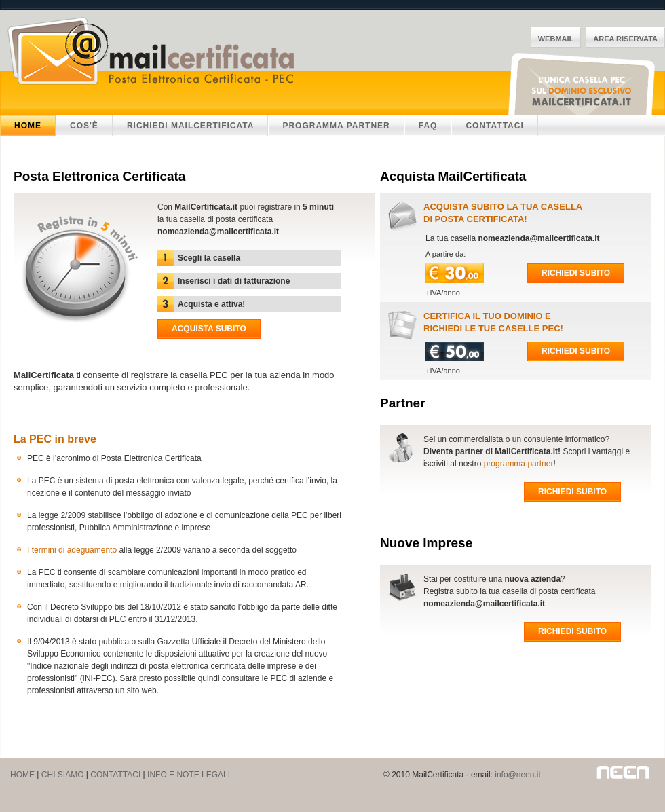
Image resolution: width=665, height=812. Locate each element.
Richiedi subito (576, 273)
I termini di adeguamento (72, 550)
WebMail (556, 39)
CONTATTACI (115, 775)
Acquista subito (209, 329)
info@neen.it (518, 775)
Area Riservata (625, 39)
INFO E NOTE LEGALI (189, 775)
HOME (22, 775)
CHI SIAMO (63, 775)
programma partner (519, 464)
